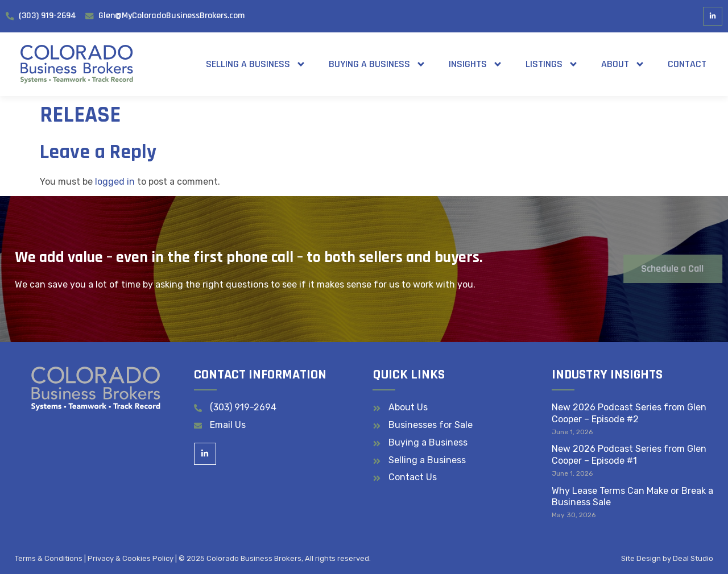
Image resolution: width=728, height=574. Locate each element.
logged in (115, 182)
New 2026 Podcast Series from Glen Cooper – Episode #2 (629, 413)
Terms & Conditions (49, 558)
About (623, 64)
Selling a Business (256, 64)
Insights (476, 64)
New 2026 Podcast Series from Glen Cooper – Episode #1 (629, 455)
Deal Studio (693, 558)
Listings (552, 64)
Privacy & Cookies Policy (131, 558)
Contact (687, 64)
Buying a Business (377, 64)
